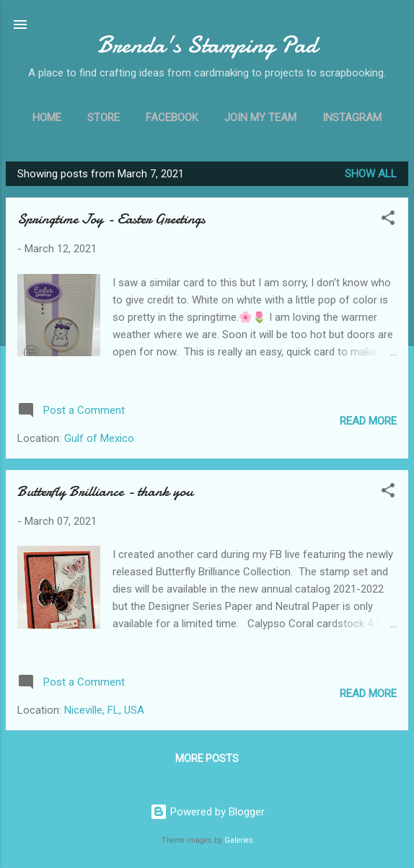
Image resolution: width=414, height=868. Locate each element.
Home (47, 118)
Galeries (239, 840)
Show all (371, 174)
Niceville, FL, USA (104, 710)
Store (103, 118)
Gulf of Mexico (99, 438)
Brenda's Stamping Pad (207, 45)
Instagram (352, 118)
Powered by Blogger (207, 812)
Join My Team (260, 118)
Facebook (172, 118)
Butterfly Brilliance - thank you (105, 491)
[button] (388, 220)
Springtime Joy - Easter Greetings (111, 219)
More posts (207, 758)
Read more (368, 421)
